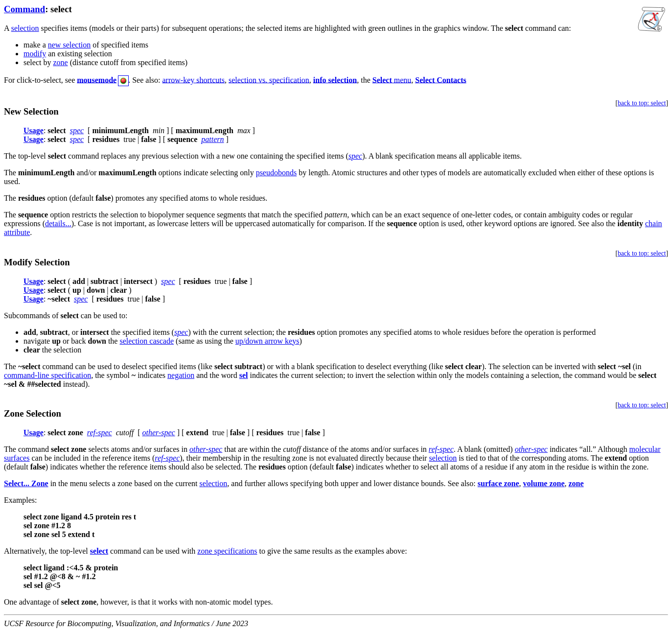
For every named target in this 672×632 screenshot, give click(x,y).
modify (35, 54)
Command (24, 9)
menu (392, 80)
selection (25, 28)
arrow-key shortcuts (194, 80)
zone (60, 62)
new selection (70, 45)
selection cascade (147, 341)
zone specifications (227, 551)
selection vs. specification (269, 80)
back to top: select (642, 103)
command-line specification (47, 375)
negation (181, 375)
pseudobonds (277, 173)
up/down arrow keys (267, 341)
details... (58, 223)
